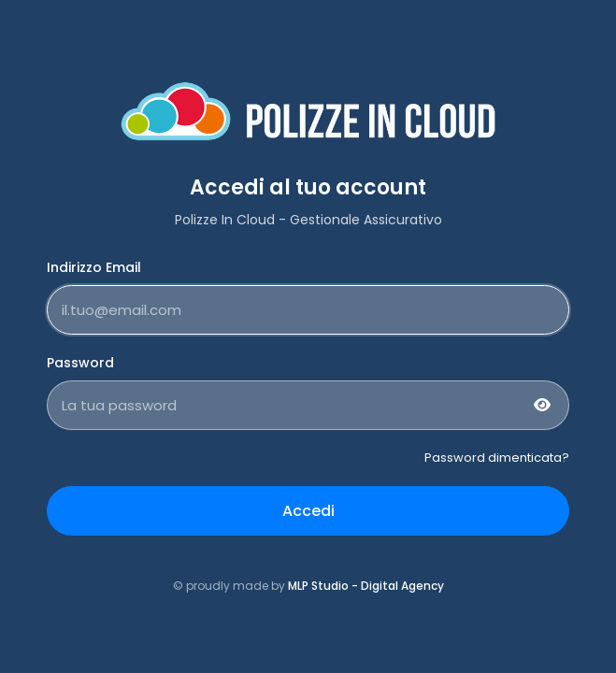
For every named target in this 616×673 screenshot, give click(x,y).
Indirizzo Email (94, 267)
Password (80, 363)
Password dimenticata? (497, 458)
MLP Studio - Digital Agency (366, 586)
